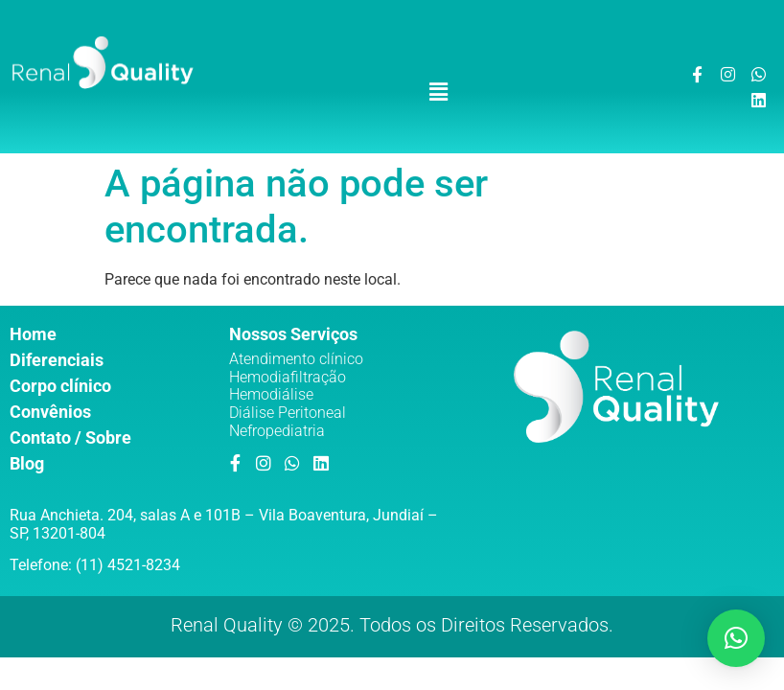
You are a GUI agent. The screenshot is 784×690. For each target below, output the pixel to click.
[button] (439, 92)
